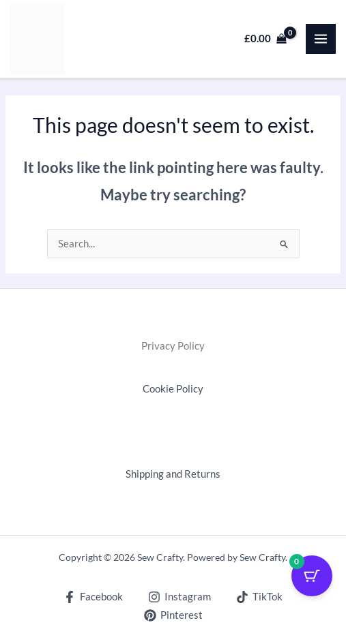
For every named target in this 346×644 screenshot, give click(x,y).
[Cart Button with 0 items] (312, 576)
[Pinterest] (173, 615)
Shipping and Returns (173, 474)
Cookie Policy (173, 389)
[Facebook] (94, 597)
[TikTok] (259, 597)
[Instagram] (179, 597)
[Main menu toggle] (321, 39)
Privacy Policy (173, 346)
